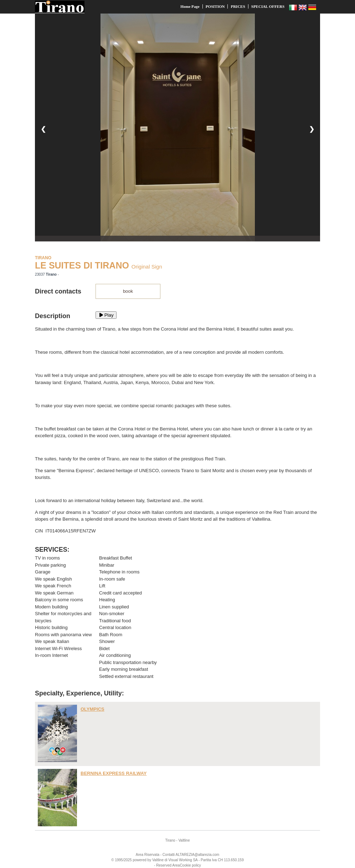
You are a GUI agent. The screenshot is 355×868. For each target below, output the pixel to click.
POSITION (215, 6)
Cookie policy (190, 865)
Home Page (190, 6)
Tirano (170, 840)
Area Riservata (148, 855)
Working (186, 860)
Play (106, 315)
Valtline (184, 840)
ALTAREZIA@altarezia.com (198, 855)
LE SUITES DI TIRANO (82, 265)
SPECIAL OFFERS (268, 6)
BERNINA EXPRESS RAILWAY (114, 773)
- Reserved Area (167, 865)
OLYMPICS (92, 709)
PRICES (238, 6)
